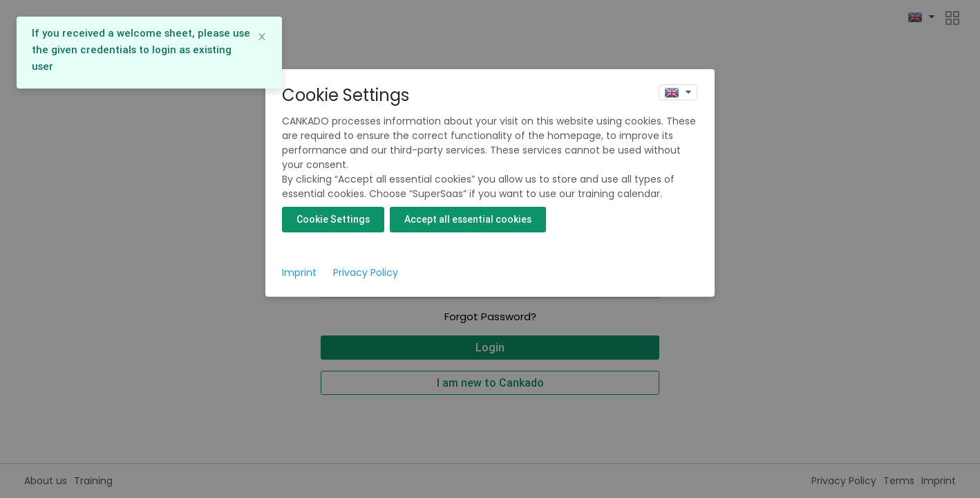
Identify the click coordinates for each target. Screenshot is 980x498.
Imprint (299, 273)
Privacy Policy (366, 273)
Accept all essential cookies (468, 219)
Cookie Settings (333, 219)
